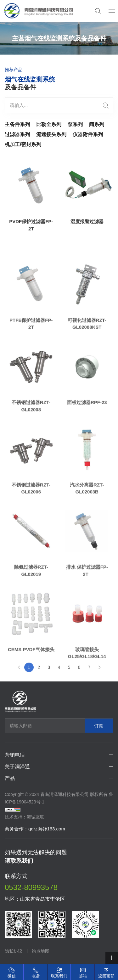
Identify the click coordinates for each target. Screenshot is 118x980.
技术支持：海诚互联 (25, 817)
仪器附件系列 (88, 134)
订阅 (99, 726)
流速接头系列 (51, 134)
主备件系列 (17, 124)
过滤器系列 (17, 134)
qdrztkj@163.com (47, 829)
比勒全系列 (49, 124)
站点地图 (41, 951)
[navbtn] (112, 11)
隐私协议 (14, 951)
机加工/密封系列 (23, 144)
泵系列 (75, 124)
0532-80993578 (31, 887)
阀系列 (97, 124)
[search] (106, 105)
